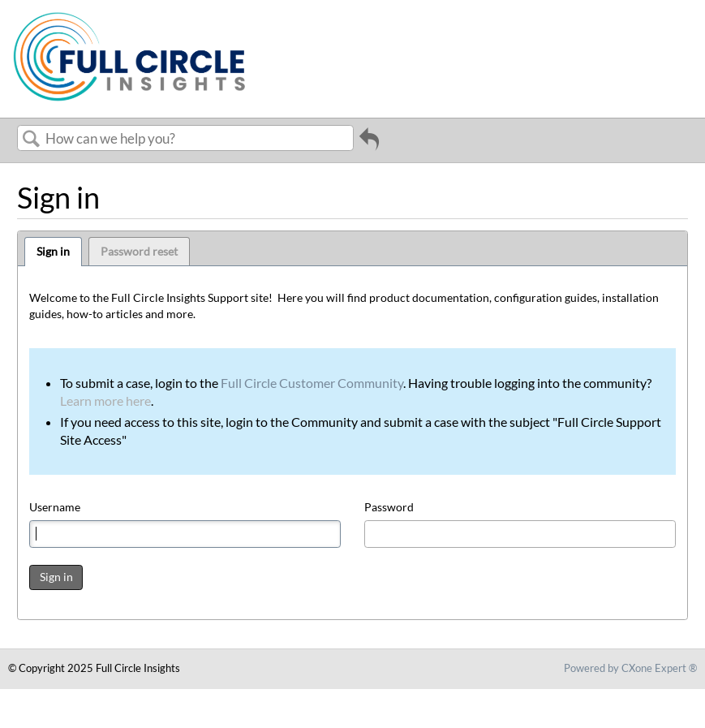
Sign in (53, 251)
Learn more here (105, 401)
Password (389, 507)
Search (32, 139)
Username (55, 507)
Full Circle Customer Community (312, 383)
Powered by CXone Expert (630, 668)
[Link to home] (131, 101)
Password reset (139, 251)
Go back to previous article (369, 144)
